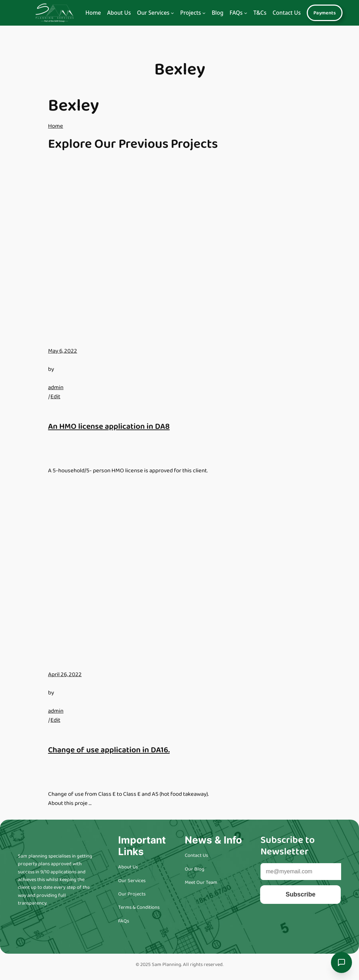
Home (93, 13)
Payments (325, 13)
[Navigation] (172, 13)
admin (56, 388)
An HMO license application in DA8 (109, 426)
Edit (55, 397)
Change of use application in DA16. (109, 750)
